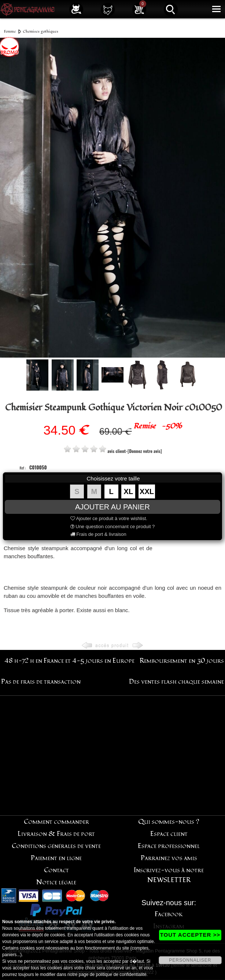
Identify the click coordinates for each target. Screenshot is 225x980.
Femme (10, 31)
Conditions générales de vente (56, 846)
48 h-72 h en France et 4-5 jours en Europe (69, 661)
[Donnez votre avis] (145, 451)
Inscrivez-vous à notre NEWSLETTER (169, 875)
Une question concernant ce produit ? (113, 526)
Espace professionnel (169, 846)
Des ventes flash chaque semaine (176, 682)
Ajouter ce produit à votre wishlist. (109, 518)
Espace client (169, 834)
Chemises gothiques (40, 31)
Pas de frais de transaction (41, 682)
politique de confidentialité (121, 974)
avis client (117, 451)
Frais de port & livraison (98, 534)
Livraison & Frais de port (56, 834)
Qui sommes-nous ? (169, 822)
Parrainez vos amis (169, 858)
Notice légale (56, 882)
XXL (147, 491)
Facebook (169, 914)
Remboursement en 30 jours (182, 661)
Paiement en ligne (56, 858)
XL (129, 491)
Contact (56, 870)
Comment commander (56, 822)
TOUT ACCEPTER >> (190, 935)
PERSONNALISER (190, 960)
